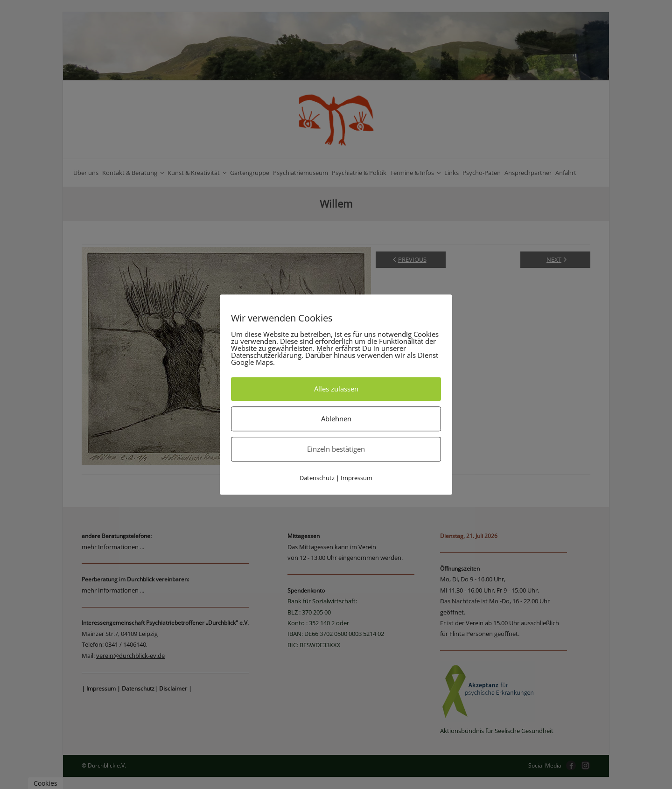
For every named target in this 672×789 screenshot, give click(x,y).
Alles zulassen (336, 389)
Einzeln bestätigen (336, 449)
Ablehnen (336, 419)
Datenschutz (317, 478)
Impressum (357, 478)
